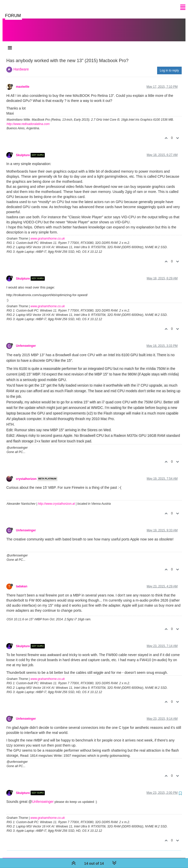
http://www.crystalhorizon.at (56, 499)
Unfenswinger (26, 341)
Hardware (21, 64)
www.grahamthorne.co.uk (48, 233)
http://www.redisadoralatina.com (28, 119)
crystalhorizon (26, 474)
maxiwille (23, 82)
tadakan (22, 581)
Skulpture (23, 150)
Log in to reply (169, 65)
